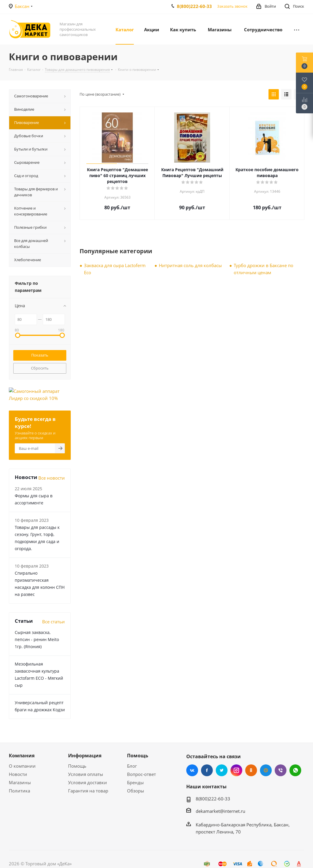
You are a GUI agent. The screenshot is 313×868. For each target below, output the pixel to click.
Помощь (77, 766)
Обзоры (136, 791)
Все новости (52, 478)
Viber (281, 770)
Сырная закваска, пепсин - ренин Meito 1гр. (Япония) (37, 639)
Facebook (207, 770)
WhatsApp (295, 770)
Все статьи (53, 622)
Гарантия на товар (88, 791)
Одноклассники (251, 770)
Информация (85, 756)
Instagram (236, 770)
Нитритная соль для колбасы (190, 265)
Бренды (135, 782)
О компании (22, 766)
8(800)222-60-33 (194, 6)
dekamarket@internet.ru (220, 811)
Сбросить (40, 368)
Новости (18, 774)
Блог (132, 766)
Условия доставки (88, 782)
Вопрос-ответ (141, 774)
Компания (22, 756)
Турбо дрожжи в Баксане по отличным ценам (263, 269)
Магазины (20, 782)
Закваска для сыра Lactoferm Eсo (115, 269)
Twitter (222, 770)
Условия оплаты (86, 774)
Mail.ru (266, 770)
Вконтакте (192, 770)
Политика (19, 791)
